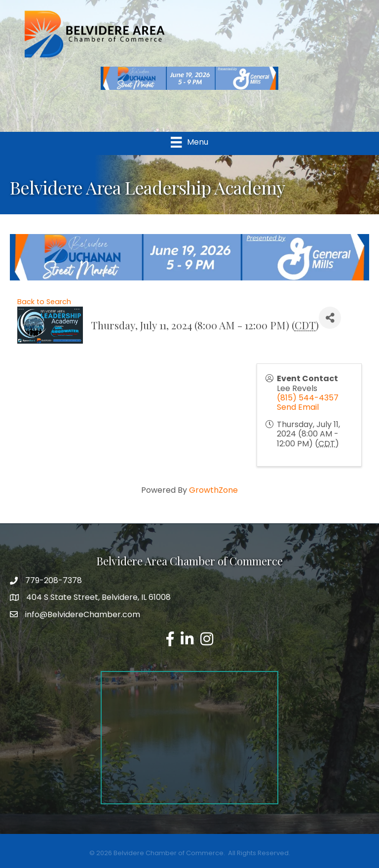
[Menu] (189, 142)
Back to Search (44, 302)
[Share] (330, 318)
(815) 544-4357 (308, 398)
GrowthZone (213, 490)
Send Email (298, 407)
